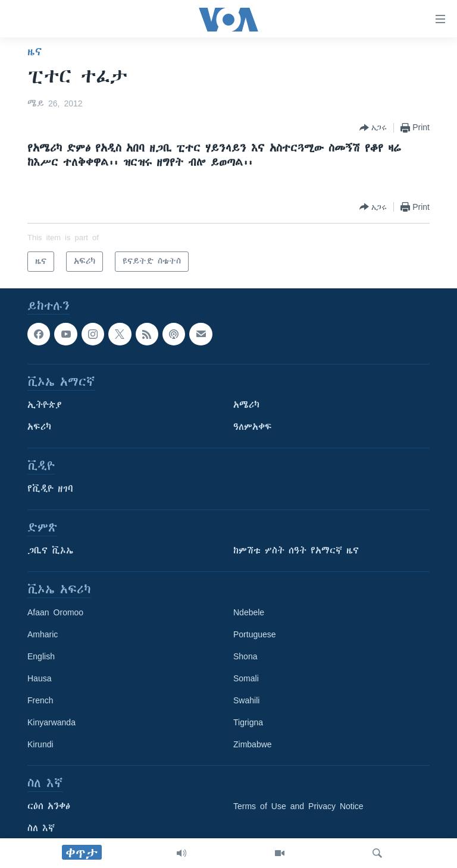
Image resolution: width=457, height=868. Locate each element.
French (40, 700)
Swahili (246, 700)
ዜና (35, 52)
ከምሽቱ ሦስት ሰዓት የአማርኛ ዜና (296, 551)
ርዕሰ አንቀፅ (49, 806)
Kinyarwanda (51, 722)
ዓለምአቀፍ (253, 427)
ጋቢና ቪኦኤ (50, 551)
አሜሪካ (246, 405)
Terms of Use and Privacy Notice (298, 806)
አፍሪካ (39, 427)
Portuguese (255, 634)
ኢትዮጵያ (45, 405)
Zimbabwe (253, 744)
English (41, 656)
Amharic (43, 634)
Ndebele (249, 612)
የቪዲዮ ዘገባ (50, 489)
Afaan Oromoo (55, 612)
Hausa (39, 678)
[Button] (373, 128)
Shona (245, 656)
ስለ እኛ (41, 828)
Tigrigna (248, 722)
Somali (246, 678)
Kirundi (40, 744)
